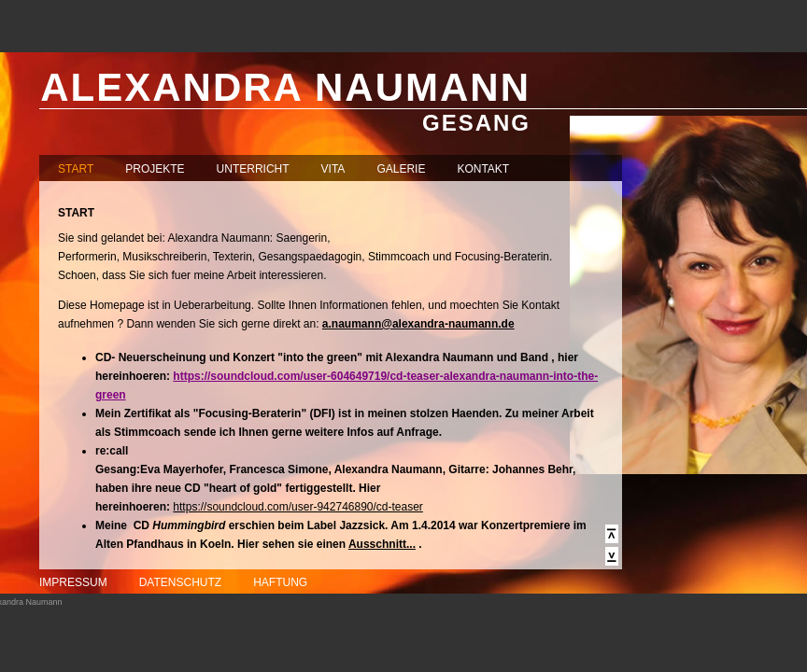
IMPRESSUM (73, 582)
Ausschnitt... (382, 544)
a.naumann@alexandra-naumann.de (418, 324)
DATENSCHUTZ (180, 582)
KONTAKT (483, 169)
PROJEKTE (155, 169)
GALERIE (401, 169)
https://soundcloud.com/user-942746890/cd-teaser (298, 507)
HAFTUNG (280, 582)
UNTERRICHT (253, 169)
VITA (333, 169)
